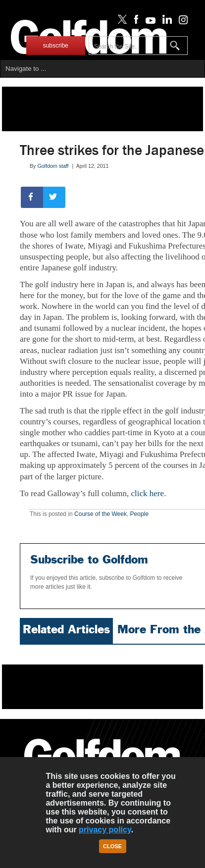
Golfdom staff (53, 166)
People (139, 514)
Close (112, 846)
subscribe (56, 46)
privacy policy (105, 830)
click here (147, 493)
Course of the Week (101, 514)
